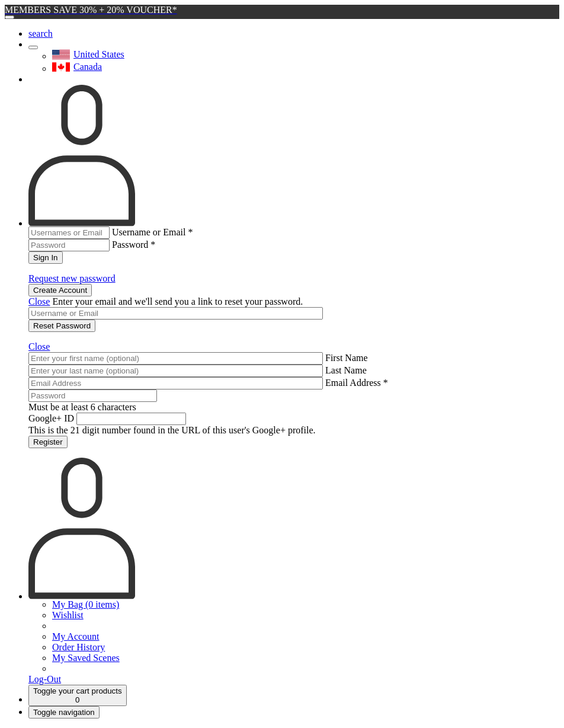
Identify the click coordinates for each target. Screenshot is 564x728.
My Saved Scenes (86, 658)
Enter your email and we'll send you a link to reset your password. (177, 301)
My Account (76, 636)
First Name (347, 358)
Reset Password (62, 326)
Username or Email (152, 232)
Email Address (357, 383)
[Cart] (78, 695)
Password (134, 245)
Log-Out (45, 679)
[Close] (9, 17)
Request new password (72, 278)
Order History (78, 647)
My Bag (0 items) (86, 604)
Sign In (46, 258)
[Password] (93, 396)
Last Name (346, 370)
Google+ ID (51, 418)
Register (48, 442)
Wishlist (68, 615)
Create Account (60, 290)
